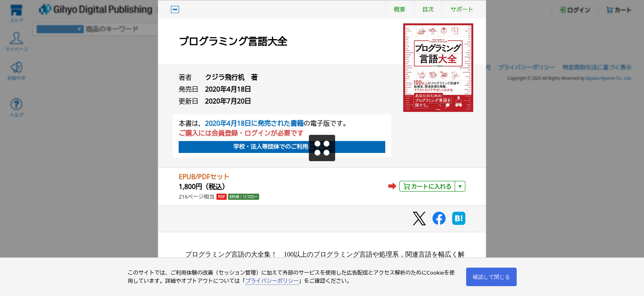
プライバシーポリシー (272, 281)
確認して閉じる (491, 277)
